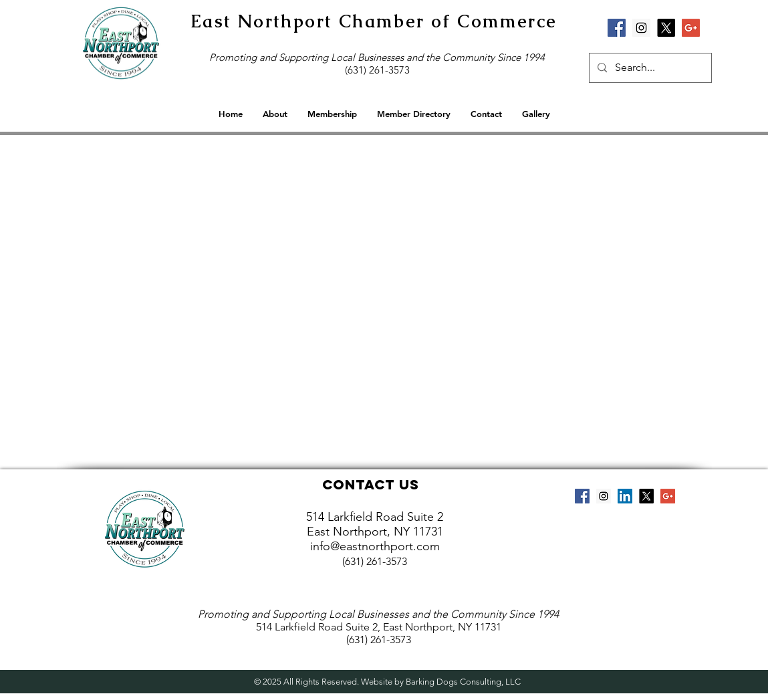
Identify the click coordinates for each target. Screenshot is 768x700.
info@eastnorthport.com (375, 546)
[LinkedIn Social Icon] (625, 496)
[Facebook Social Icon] (617, 28)
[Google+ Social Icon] (691, 28)
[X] (666, 28)
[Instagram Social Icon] (641, 28)
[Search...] (649, 68)
